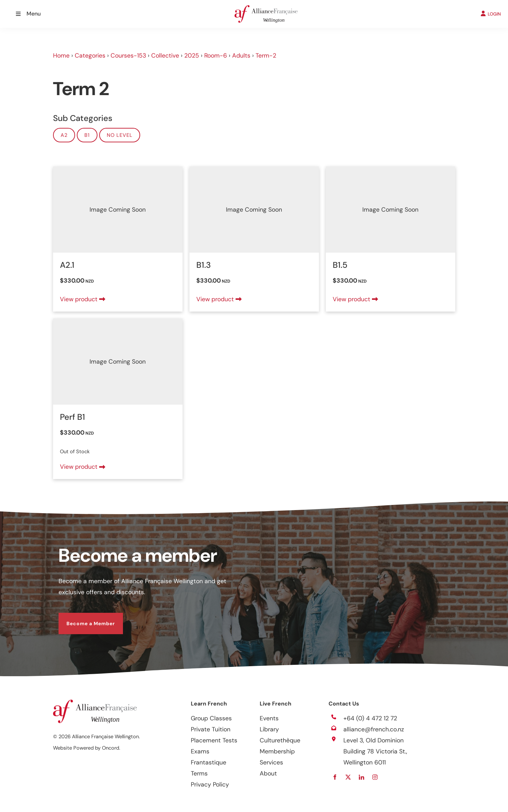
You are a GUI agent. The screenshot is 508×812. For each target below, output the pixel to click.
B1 (87, 135)
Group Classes (211, 718)
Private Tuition (211, 729)
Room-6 (216, 55)
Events (269, 718)
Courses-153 (128, 55)
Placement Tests (214, 740)
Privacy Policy (210, 784)
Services (271, 762)
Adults (241, 55)
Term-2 (266, 55)
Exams (200, 751)
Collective (165, 55)
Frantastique (209, 762)
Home (61, 55)
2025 (192, 55)
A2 (64, 135)
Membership (277, 751)
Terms (199, 773)
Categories (90, 55)
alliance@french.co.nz (374, 729)
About (268, 773)
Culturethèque (280, 740)
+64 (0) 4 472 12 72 (370, 718)
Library (269, 729)
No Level (120, 135)
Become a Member (83, 618)
